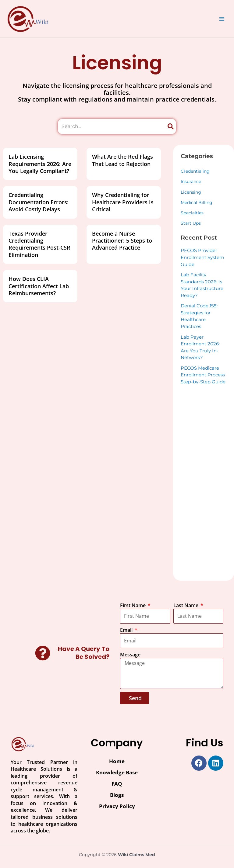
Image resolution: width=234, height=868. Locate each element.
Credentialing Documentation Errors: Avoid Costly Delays (39, 202)
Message (130, 655)
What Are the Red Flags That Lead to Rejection (122, 160)
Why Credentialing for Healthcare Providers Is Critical (123, 202)
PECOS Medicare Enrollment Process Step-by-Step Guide (203, 375)
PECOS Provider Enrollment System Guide (202, 257)
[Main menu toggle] (222, 19)
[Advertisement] (204, 482)
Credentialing (195, 171)
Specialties (192, 213)
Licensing (191, 192)
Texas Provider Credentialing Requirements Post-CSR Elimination (39, 244)
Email (127, 630)
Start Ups (191, 223)
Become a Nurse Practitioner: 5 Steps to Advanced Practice (122, 241)
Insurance (191, 182)
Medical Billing (197, 202)
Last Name (186, 605)
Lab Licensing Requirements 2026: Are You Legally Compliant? (40, 164)
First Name (133, 605)
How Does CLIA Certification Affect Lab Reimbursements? (39, 286)
